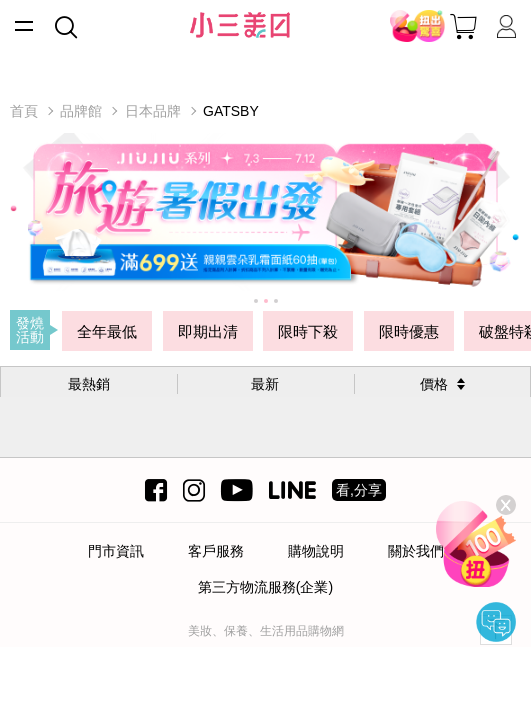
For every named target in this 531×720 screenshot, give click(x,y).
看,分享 (359, 490)
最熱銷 (89, 384)
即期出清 (208, 331)
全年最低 (107, 331)
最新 (265, 384)
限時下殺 (308, 331)
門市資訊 (116, 551)
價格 (434, 384)
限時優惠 (409, 331)
